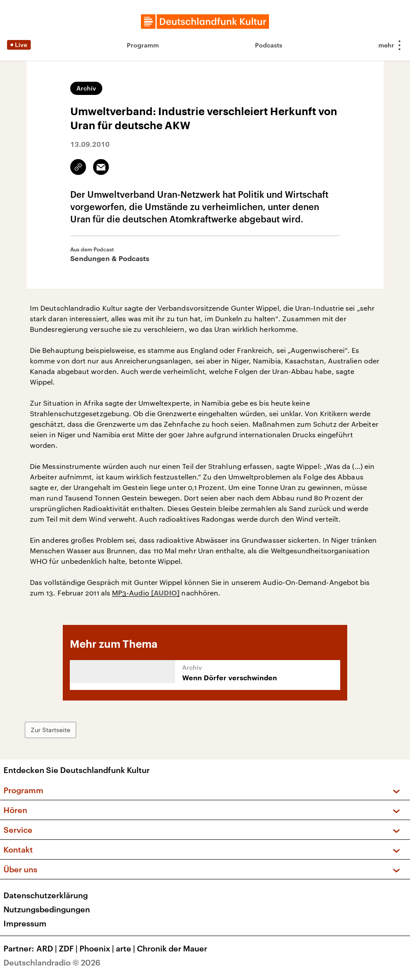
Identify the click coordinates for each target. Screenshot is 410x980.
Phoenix (98, 948)
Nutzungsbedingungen (47, 909)
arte (126, 948)
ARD (48, 948)
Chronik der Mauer (172, 948)
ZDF (69, 948)
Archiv (86, 88)
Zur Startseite (50, 730)
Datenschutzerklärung (46, 895)
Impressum (25, 923)
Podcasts (269, 45)
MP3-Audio (131, 593)
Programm (143, 45)
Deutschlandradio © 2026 (52, 962)
